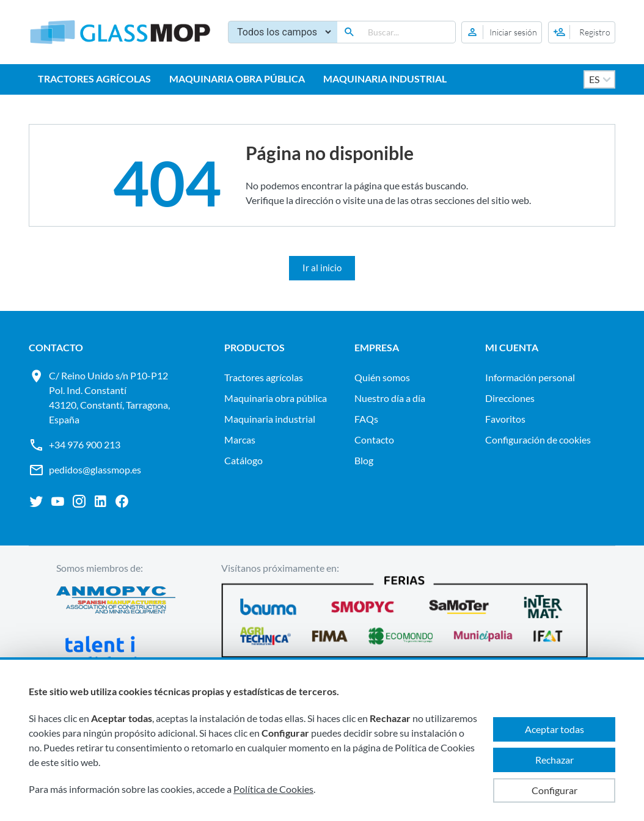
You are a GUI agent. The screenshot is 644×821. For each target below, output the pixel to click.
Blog (364, 460)
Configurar (554, 790)
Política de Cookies (273, 789)
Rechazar (554, 760)
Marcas (240, 440)
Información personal (530, 377)
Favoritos (505, 419)
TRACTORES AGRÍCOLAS (94, 78)
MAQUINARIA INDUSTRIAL (385, 78)
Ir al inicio (322, 268)
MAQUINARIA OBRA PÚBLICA (237, 78)
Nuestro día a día (390, 398)
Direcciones (510, 398)
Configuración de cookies (538, 440)
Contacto (374, 440)
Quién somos (382, 377)
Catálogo (243, 460)
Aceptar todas (554, 729)
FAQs (366, 419)
